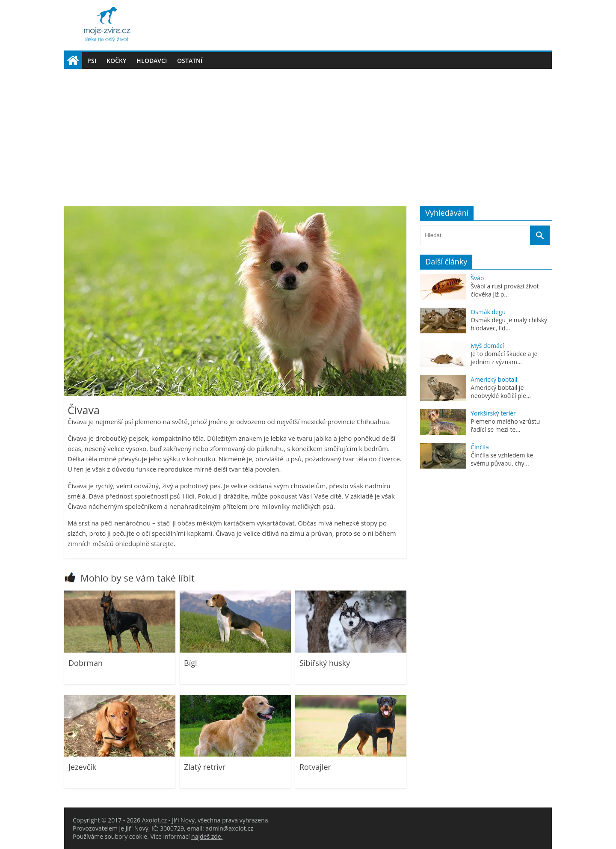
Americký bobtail (494, 379)
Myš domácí (487, 346)
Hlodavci (152, 61)
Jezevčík (82, 767)
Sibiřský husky (325, 663)
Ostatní (190, 61)
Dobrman (86, 663)
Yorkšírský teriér (493, 413)
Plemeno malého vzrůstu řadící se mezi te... (505, 425)
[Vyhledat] (540, 235)
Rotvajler (315, 767)
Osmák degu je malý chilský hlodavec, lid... (509, 324)
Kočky (116, 61)
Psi (92, 61)
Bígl (191, 663)
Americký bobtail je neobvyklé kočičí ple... (501, 392)
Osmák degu (488, 312)
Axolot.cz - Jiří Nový (168, 820)
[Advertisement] (308, 133)
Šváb (477, 278)
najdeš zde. (207, 836)
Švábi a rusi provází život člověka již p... (505, 290)
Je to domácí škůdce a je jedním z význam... (504, 358)
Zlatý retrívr (205, 767)
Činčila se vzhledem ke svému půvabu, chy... (502, 459)
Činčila (480, 447)
